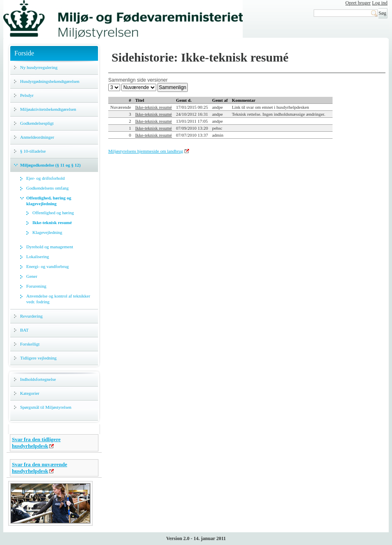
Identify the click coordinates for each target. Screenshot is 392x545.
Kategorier (30, 393)
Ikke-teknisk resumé (52, 222)
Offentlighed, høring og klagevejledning (49, 201)
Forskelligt (30, 344)
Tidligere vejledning (38, 358)
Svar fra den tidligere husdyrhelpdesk (36, 443)
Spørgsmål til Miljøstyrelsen (46, 407)
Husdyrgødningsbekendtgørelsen (50, 81)
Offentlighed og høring (53, 213)
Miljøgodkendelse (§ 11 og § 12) (50, 165)
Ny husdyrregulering (39, 67)
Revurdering (31, 316)
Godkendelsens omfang (48, 188)
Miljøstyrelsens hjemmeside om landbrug (146, 151)
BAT (24, 330)
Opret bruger (358, 3)
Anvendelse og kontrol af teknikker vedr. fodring (58, 299)
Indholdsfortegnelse (38, 379)
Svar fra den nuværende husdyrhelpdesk (40, 468)
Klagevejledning (47, 232)
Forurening (36, 286)
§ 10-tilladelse (33, 151)
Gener (32, 276)
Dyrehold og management (50, 247)
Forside (24, 53)
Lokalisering (38, 256)
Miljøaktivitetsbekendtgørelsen (48, 109)
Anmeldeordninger (37, 137)
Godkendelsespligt (37, 123)
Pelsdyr (27, 95)
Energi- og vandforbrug (48, 266)
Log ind (380, 3)
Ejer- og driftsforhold (46, 178)
